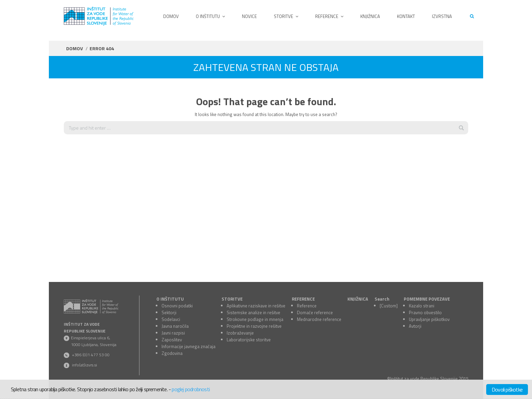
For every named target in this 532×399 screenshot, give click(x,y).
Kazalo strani (422, 306)
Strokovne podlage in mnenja (255, 319)
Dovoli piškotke (507, 389)
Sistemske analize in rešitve (253, 312)
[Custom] (389, 306)
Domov (74, 48)
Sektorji (169, 312)
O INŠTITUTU (170, 299)
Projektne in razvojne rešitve (254, 326)
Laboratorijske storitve (249, 340)
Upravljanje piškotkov (429, 319)
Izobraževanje (240, 333)
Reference (307, 306)
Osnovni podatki (177, 306)
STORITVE (232, 299)
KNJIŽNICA (358, 299)
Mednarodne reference (319, 319)
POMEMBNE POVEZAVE (427, 299)
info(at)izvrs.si (84, 365)
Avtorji (415, 326)
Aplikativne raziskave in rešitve (256, 306)
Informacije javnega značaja (188, 346)
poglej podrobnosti (191, 389)
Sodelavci (171, 319)
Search (382, 299)
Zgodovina (172, 353)
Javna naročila (175, 326)
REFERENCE (303, 299)
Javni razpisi (173, 333)
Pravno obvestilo (425, 312)
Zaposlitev (172, 340)
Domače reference (315, 312)
